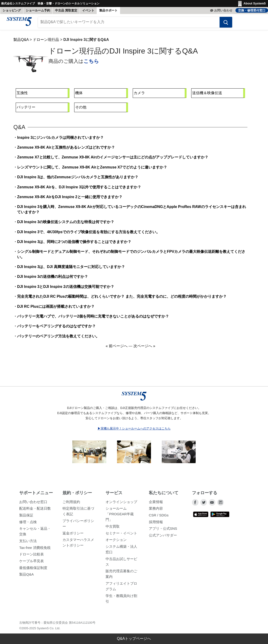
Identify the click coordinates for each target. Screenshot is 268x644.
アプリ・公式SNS (163, 531)
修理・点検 (28, 524)
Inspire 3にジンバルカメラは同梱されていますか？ (60, 139)
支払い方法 (28, 543)
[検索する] (223, 24)
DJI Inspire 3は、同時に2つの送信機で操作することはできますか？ (74, 244)
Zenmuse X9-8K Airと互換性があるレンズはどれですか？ (66, 149)
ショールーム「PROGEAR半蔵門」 (120, 516)
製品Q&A (21, 41)
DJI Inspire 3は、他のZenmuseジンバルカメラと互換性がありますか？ (78, 179)
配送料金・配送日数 (35, 510)
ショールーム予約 (38, 10)
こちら (91, 63)
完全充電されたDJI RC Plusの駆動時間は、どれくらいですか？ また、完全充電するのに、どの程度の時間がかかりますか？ (122, 299)
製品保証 (26, 517)
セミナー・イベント (121, 535)
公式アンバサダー (163, 537)
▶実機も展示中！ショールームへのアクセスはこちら (134, 431)
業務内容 (156, 510)
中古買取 (113, 528)
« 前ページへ (116, 348)
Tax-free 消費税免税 (35, 549)
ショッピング (12, 10)
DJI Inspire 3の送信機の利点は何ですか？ (53, 279)
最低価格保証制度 (33, 570)
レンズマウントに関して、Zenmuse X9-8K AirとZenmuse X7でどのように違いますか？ (92, 169)
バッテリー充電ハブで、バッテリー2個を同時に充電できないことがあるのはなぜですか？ (93, 318)
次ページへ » (144, 348)
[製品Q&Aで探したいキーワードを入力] (129, 24)
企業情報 (156, 504)
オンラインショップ (121, 504)
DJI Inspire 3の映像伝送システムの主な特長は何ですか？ (66, 224)
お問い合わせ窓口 (33, 504)
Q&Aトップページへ (134, 639)
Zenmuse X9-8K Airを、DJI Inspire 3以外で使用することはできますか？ (79, 189)
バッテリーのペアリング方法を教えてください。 (58, 338)
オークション (116, 542)
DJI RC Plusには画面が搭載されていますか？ (56, 308)
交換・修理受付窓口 (252, 10)
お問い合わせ (223, 10)
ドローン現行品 (46, 41)
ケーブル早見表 (31, 563)
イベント (88, 10)
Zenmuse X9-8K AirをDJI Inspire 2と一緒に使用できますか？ (70, 199)
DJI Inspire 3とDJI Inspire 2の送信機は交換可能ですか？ (66, 288)
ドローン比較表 (31, 556)
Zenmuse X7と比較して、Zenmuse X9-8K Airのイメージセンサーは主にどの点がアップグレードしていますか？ (113, 159)
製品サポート (108, 10)
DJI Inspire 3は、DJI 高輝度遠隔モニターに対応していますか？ (71, 269)
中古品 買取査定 (66, 10)
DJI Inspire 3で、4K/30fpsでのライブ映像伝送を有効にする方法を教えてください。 (88, 234)
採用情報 (156, 524)
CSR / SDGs (159, 517)
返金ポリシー (73, 535)
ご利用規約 (71, 504)
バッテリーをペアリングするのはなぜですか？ (56, 328)
